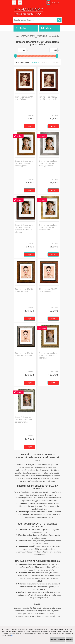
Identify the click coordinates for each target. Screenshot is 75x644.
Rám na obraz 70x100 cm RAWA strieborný (24, 354)
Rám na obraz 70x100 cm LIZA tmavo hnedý (48, 98)
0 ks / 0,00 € (55, 3)
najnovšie (55, 62)
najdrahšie (46, 62)
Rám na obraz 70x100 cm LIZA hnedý (24, 98)
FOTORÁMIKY (25, 36)
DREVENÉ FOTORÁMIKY (38, 36)
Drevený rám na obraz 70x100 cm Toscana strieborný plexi (24, 420)
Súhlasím (69, 639)
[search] (59, 20)
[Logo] (29, 11)
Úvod (18, 36)
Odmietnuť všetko (57, 639)
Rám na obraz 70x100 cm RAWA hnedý (48, 290)
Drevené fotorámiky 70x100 (47, 37)
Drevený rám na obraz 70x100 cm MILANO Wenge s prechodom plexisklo (24, 229)
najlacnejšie (35, 62)
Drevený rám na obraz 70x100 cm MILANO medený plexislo (24, 163)
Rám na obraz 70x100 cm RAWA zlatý (24, 290)
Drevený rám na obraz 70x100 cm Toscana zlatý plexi (48, 355)
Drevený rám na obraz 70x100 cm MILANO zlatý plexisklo (48, 227)
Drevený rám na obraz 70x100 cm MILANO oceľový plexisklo (48, 163)
